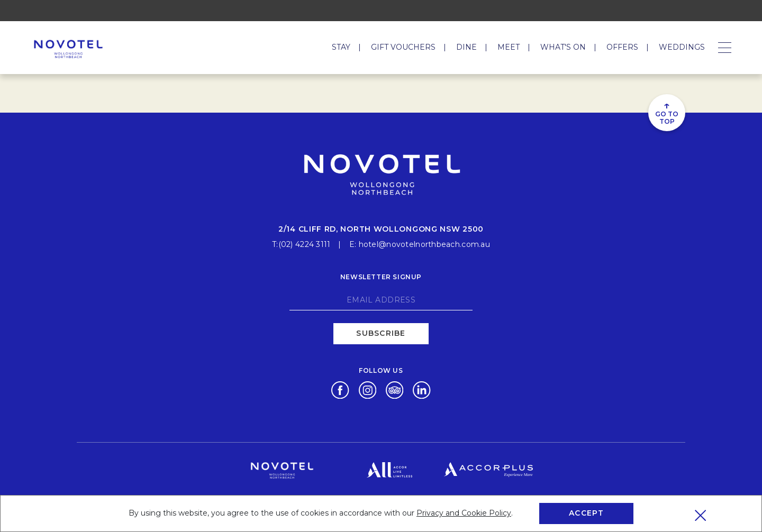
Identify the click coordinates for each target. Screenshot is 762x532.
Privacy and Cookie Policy (464, 513)
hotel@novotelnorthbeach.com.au (424, 244)
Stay (341, 47)
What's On (563, 47)
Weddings (682, 47)
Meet (509, 47)
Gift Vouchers (403, 47)
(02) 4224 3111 (305, 244)
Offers (622, 47)
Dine (466, 47)
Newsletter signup (381, 277)
